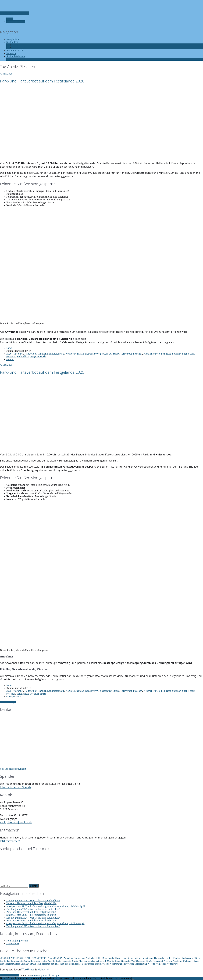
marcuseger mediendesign (46, 975)
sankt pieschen (14, 697)
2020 (39, 958)
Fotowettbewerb (128, 958)
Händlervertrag (188, 958)
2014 (8, 958)
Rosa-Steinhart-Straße (177, 354)
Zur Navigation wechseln (15, 13)
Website (151, 964)
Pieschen (138, 354)
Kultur (44, 961)
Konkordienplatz (56, 354)
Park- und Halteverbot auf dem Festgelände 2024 (31, 921)
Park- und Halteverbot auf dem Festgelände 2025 (42, 372)
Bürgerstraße (108, 958)
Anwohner (18, 354)
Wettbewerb (172, 964)
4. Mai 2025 (6, 365)
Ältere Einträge (8, 702)
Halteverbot (31, 354)
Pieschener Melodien (154, 354)
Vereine (106, 964)
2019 (34, 958)
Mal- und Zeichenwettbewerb (93, 961)
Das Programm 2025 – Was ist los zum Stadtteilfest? (33, 909)
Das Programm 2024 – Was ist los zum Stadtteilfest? (33, 918)
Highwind (43, 969)
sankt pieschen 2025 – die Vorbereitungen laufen (31, 915)
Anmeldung (69, 958)
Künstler (51, 961)
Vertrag (131, 964)
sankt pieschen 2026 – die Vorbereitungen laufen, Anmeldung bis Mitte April (46, 906)
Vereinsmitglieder (118, 964)
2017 (23, 958)
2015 (13, 958)
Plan (2, 964)
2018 (29, 958)
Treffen (98, 964)
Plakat (196, 961)
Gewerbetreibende (145, 958)
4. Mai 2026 (6, 74)
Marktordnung (114, 961)
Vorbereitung (141, 964)
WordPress (28, 969)
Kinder (3, 961)
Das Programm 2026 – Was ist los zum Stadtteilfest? (33, 900)
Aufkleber (91, 958)
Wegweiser (161, 964)
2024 (50, 958)
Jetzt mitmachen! (10, 841)
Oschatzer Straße (111, 354)
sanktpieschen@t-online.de (16, 822)
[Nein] (133, 979)
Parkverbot (126, 354)
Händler (42, 354)
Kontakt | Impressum (17, 941)
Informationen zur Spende (16, 787)
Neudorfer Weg (93, 354)
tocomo (10, 359)
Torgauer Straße (38, 357)
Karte (198, 958)
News (9, 348)
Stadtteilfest (23, 357)
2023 (45, 958)
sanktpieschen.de (59, 964)
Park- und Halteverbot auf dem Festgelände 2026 (42, 81)
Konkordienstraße (75, 354)
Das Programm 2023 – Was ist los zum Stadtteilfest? (33, 926)
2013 (2, 958)
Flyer (117, 958)
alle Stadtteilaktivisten (13, 769)
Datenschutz (13, 943)
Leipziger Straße (70, 961)
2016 (18, 958)
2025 (9, 691)
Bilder (99, 958)
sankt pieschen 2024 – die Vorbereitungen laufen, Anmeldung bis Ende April (45, 923)
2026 (9, 354)
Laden (59, 961)
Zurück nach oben (10, 975)
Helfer (169, 958)
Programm (10, 964)
